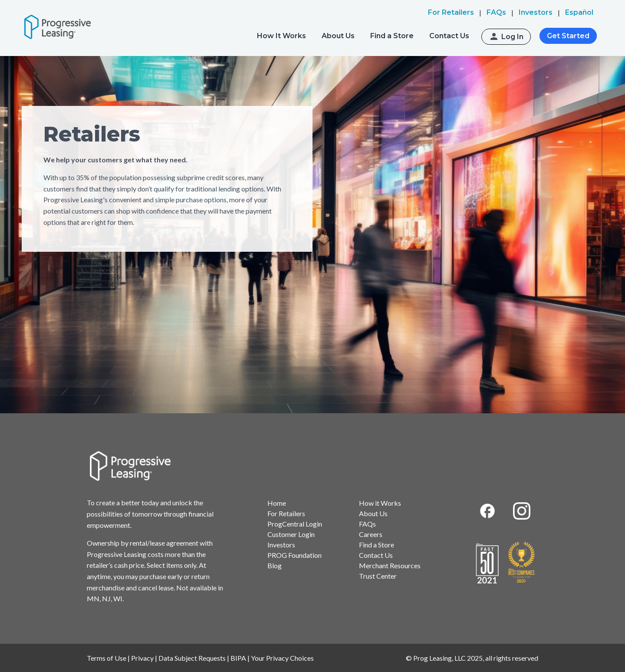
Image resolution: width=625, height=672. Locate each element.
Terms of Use (107, 658)
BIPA (238, 658)
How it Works (380, 503)
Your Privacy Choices (282, 658)
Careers (371, 534)
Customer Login (291, 534)
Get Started (568, 36)
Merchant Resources (390, 565)
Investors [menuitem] (536, 12)
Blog (275, 565)
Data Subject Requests (192, 658)
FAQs (367, 524)
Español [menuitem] (579, 12)
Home (277, 503)
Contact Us (449, 36)
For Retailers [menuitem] (451, 12)
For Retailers (286, 513)
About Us (338, 36)
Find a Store (392, 36)
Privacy (142, 658)
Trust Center (378, 576)
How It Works (281, 36)
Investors (281, 545)
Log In (512, 37)
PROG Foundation (294, 555)
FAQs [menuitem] (496, 12)
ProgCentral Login (295, 524)
